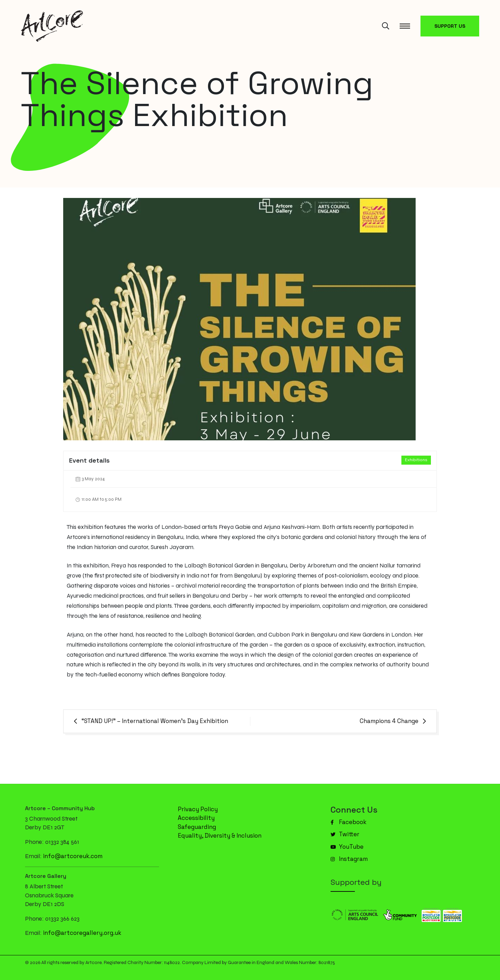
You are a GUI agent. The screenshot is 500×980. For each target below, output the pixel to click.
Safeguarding (197, 827)
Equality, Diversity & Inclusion (220, 836)
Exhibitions (416, 460)
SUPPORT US (450, 26)
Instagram (349, 859)
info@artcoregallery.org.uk (82, 933)
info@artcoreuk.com (73, 856)
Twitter (345, 834)
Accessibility (196, 818)
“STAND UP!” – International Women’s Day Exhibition (155, 721)
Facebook (348, 822)
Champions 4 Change (389, 721)
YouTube (347, 847)
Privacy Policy (198, 809)
